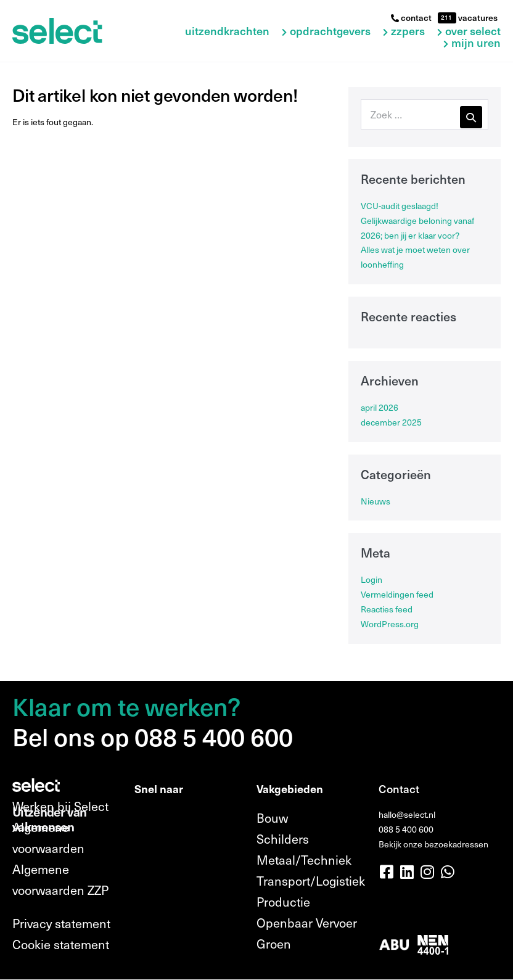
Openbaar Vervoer (307, 923)
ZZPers (408, 31)
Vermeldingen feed (397, 594)
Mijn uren (476, 43)
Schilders (283, 839)
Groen (274, 944)
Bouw (272, 818)
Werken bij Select (60, 806)
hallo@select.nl (407, 814)
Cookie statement (61, 944)
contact (411, 18)
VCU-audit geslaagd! (400, 206)
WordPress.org (390, 624)
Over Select (473, 31)
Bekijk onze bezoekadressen (433, 844)
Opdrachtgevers (330, 31)
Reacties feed (387, 609)
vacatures (477, 18)
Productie (283, 902)
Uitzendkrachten (227, 31)
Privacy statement (61, 923)
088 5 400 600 (406, 829)
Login (371, 579)
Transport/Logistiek (311, 881)
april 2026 (380, 407)
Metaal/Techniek (304, 860)
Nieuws (376, 501)
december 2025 (391, 422)
